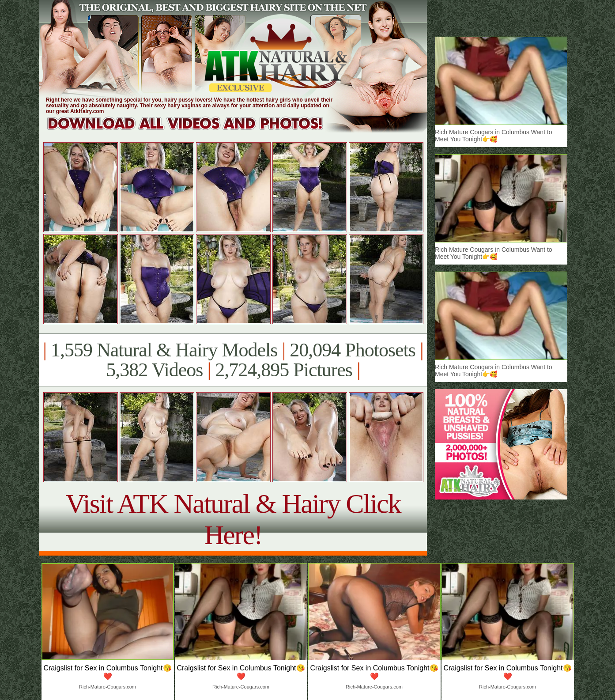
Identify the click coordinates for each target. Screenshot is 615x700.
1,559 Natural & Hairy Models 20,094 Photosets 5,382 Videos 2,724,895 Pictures (233, 360)
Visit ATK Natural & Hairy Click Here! (233, 519)
